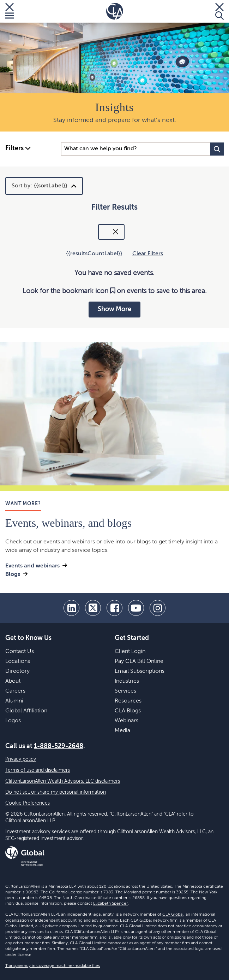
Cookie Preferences (28, 803)
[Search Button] (217, 149)
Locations (18, 661)
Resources (128, 701)
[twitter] (93, 608)
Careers (15, 691)
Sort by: (40, 186)
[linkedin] (71, 608)
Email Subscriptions (140, 671)
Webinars (126, 721)
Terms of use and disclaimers (38, 770)
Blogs (13, 574)
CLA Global (173, 915)
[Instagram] (158, 608)
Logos (13, 721)
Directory (17, 671)
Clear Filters (148, 254)
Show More (114, 309)
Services (125, 691)
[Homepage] (115, 11)
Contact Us (20, 652)
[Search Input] (136, 149)
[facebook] (114, 608)
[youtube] (136, 608)
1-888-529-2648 (59, 746)
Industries (127, 681)
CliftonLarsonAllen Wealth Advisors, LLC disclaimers (63, 781)
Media (122, 731)
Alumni (14, 701)
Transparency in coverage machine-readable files (53, 966)
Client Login (130, 652)
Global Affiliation (26, 711)
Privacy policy (21, 759)
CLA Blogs (128, 711)
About (13, 681)
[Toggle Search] (219, 11)
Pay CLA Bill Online (139, 661)
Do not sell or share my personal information (56, 792)
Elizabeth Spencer (110, 904)
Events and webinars (32, 566)
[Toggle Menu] (10, 11)
